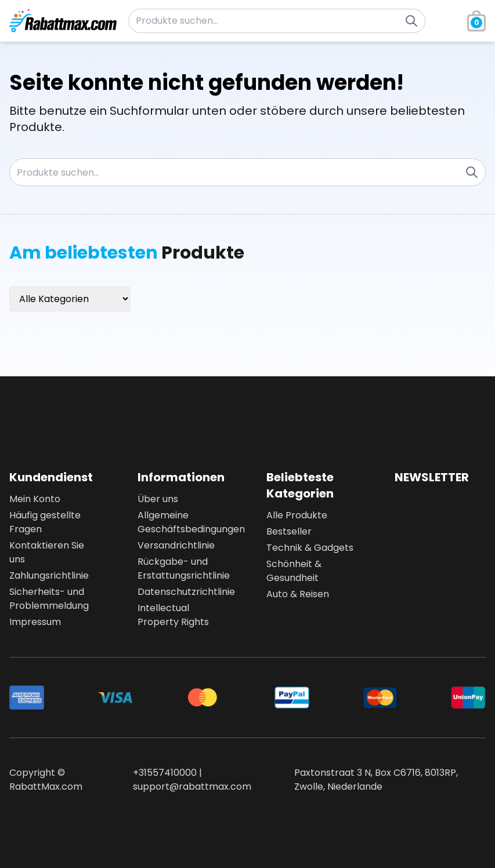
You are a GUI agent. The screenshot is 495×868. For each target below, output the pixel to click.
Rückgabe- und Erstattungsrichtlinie (183, 569)
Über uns (158, 499)
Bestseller (289, 531)
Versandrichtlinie (176, 545)
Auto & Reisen (298, 594)
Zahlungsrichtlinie (49, 575)
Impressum (35, 622)
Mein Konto (35, 499)
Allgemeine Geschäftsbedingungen (183, 522)
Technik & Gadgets (310, 548)
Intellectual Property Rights (173, 615)
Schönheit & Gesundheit (294, 571)
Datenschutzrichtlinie (183, 592)
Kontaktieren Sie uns (47, 552)
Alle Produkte (297, 515)
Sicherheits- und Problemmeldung (49, 599)
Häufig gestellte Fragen (45, 522)
